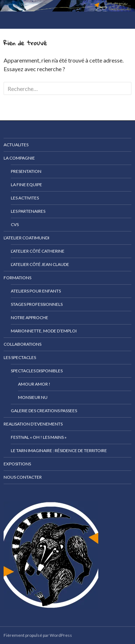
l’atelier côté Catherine (38, 251)
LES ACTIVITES (25, 198)
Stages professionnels (37, 304)
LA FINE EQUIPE (26, 185)
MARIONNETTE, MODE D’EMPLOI (44, 331)
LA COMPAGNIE (19, 158)
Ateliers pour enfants (36, 291)
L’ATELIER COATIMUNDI (26, 238)
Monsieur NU (33, 397)
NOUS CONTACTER (23, 477)
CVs (15, 224)
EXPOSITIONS (17, 464)
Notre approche (30, 318)
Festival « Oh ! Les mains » (39, 437)
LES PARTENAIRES (28, 211)
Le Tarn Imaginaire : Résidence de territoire (59, 450)
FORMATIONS (17, 278)
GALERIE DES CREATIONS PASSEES (44, 411)
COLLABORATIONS (22, 344)
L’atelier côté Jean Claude (40, 264)
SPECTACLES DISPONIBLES (37, 371)
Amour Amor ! (34, 384)
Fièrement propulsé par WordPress (38, 635)
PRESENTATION (26, 171)
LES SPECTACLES (20, 357)
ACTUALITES (16, 145)
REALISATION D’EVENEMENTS (33, 424)
